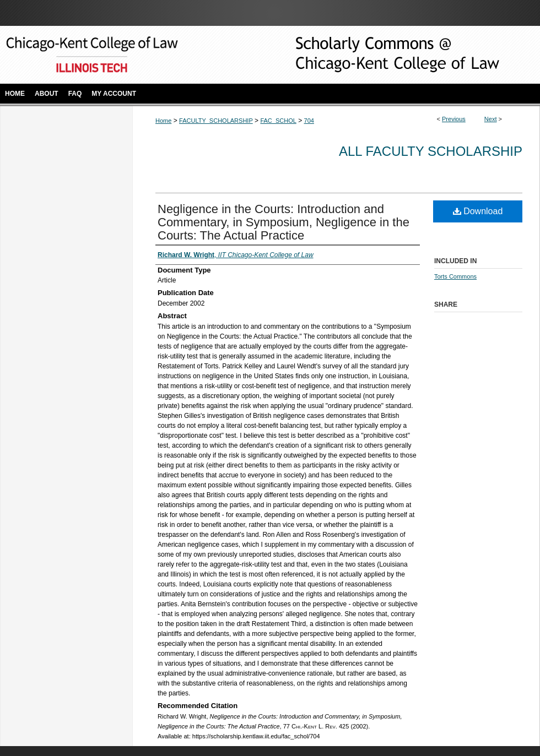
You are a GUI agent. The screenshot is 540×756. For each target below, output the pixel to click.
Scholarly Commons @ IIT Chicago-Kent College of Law (380, 55)
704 (309, 121)
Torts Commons (455, 276)
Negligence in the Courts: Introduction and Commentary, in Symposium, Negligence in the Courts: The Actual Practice (283, 222)
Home (163, 121)
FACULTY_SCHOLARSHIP (216, 121)
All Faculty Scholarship (431, 151)
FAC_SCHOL (278, 121)
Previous (454, 119)
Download (478, 211)
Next (491, 119)
